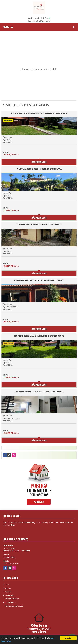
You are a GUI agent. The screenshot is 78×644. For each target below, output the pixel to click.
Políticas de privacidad (14, 606)
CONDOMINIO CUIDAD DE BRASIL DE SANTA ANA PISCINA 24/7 (39, 280)
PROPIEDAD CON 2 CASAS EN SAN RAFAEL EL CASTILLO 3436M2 (39, 336)
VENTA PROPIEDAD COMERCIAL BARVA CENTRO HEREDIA (39, 225)
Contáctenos (10, 602)
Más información (39, 162)
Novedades (10, 595)
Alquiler (8, 592)
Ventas (8, 588)
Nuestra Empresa (12, 599)
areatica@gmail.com (12, 563)
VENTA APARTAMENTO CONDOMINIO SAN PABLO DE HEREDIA (39, 392)
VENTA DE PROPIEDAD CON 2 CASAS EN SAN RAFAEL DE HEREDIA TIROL (39, 113)
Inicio (7, 585)
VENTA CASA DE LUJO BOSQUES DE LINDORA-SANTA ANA (39, 169)
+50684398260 (41, 18)
